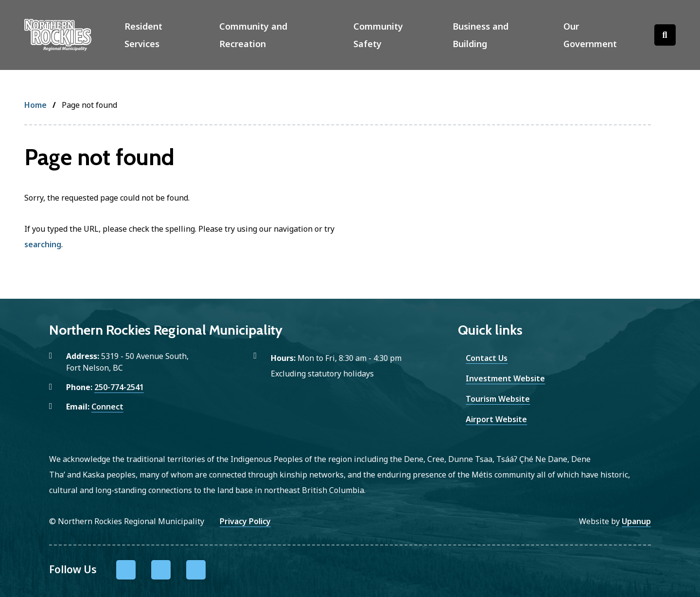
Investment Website (505, 378)
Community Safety (378, 35)
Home (35, 105)
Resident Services (143, 35)
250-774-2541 (119, 387)
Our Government (590, 35)
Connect (107, 407)
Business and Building (481, 35)
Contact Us (487, 358)
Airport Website (496, 419)
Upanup (636, 521)
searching (43, 244)
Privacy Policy (245, 521)
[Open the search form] (665, 35)
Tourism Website (498, 399)
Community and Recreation (253, 35)
